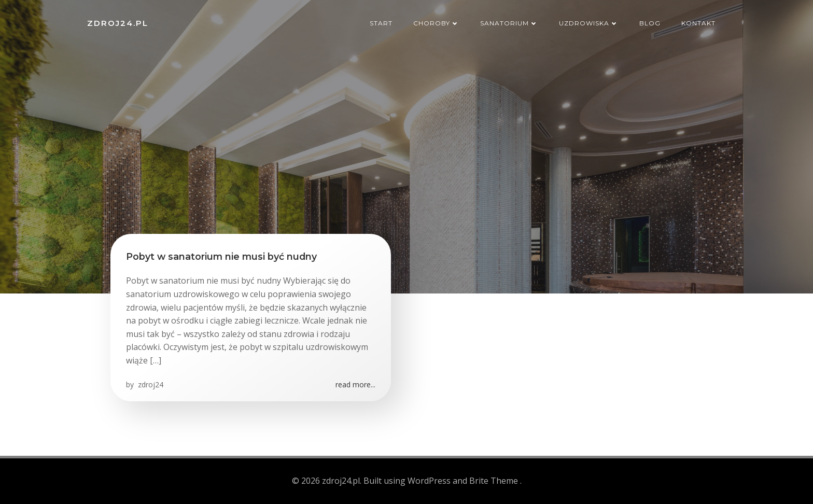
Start (381, 23)
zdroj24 (150, 384)
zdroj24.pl (118, 23)
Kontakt (698, 23)
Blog (650, 23)
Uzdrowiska (589, 23)
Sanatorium (509, 23)
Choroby (436, 23)
